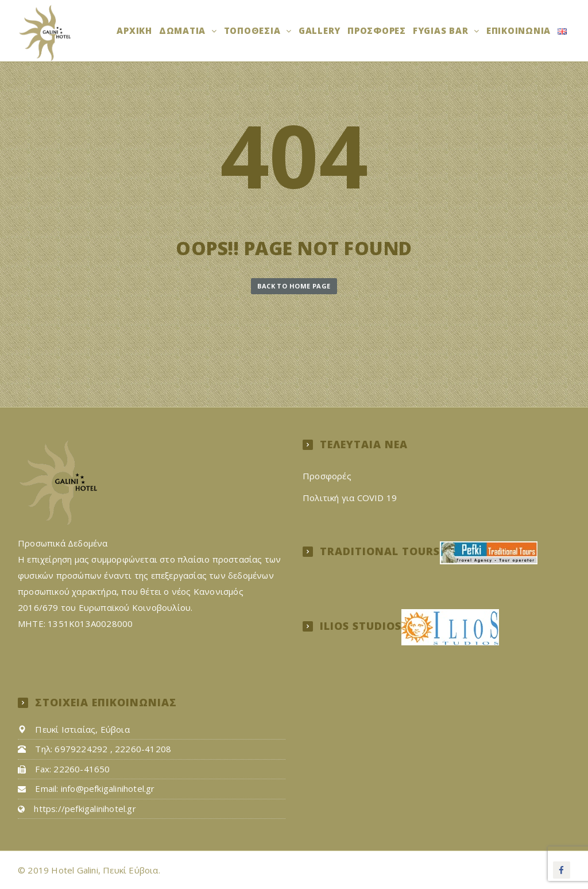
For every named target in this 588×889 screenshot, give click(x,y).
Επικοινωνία (519, 30)
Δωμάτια (184, 30)
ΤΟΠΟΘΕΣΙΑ (254, 30)
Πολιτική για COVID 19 (350, 498)
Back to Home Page (294, 286)
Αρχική (134, 30)
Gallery (320, 30)
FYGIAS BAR (442, 30)
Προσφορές (377, 30)
